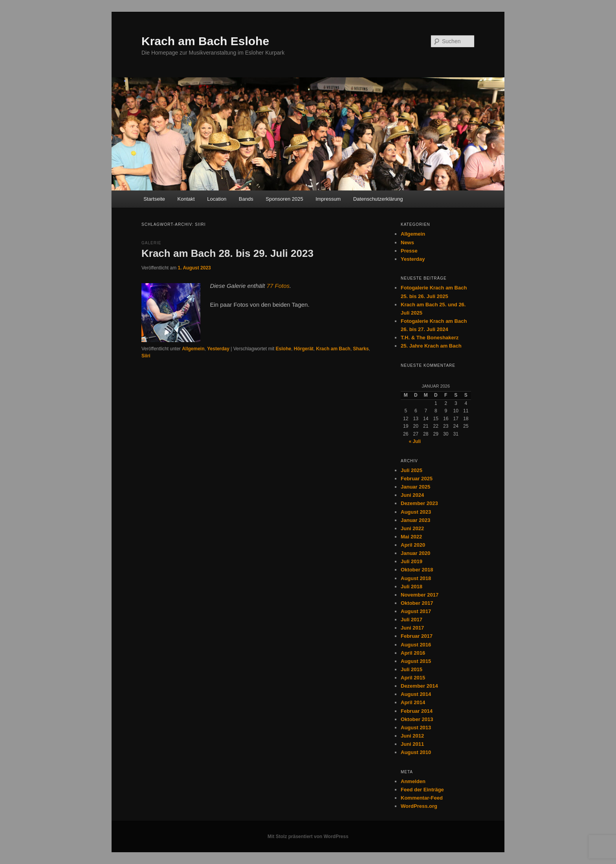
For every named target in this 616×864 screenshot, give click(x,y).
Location (217, 199)
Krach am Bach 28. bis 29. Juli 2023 (227, 253)
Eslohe (283, 349)
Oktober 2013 (417, 719)
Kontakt (186, 199)
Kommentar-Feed (422, 798)
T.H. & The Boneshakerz (430, 338)
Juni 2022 (412, 528)
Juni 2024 (412, 495)
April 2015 (413, 678)
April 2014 (413, 702)
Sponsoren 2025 (284, 199)
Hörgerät (304, 349)
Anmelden (413, 781)
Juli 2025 (412, 470)
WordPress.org (419, 806)
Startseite (154, 199)
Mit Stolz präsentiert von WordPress (308, 837)
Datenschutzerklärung (378, 199)
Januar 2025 (415, 487)
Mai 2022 (411, 537)
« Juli (415, 441)
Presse (409, 251)
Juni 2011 (412, 744)
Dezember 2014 (419, 686)
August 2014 (416, 694)
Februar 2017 (417, 636)
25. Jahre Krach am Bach (431, 346)
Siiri (146, 356)
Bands (246, 199)
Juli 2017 (412, 620)
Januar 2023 (415, 520)
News (407, 243)
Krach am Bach (333, 349)
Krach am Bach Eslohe (205, 41)
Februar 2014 (417, 711)
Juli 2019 (412, 561)
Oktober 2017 (417, 603)
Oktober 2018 (417, 570)
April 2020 (413, 545)
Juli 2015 (412, 669)
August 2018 (416, 578)
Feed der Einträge (422, 790)
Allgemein (193, 349)
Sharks (361, 349)
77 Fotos (278, 286)
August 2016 (416, 645)
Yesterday (218, 349)
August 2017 (416, 611)
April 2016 (413, 653)
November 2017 (420, 595)
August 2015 (416, 661)
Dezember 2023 (419, 503)
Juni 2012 (412, 736)
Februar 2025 (417, 479)
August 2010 (416, 752)
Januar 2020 (415, 553)
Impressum (328, 199)
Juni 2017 (412, 628)
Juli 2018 (412, 587)
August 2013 (416, 728)
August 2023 (416, 512)
